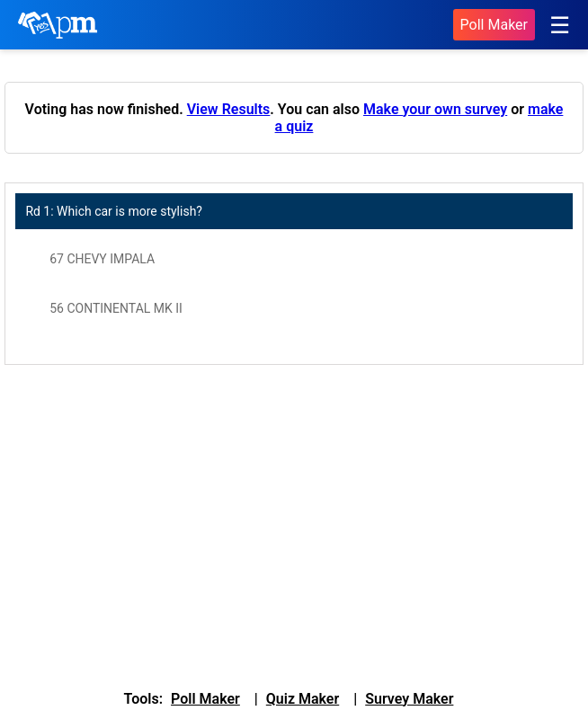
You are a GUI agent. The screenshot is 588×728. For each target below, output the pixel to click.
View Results (229, 109)
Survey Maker (409, 699)
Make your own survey (435, 109)
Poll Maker (494, 25)
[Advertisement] (294, 522)
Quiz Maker (303, 699)
